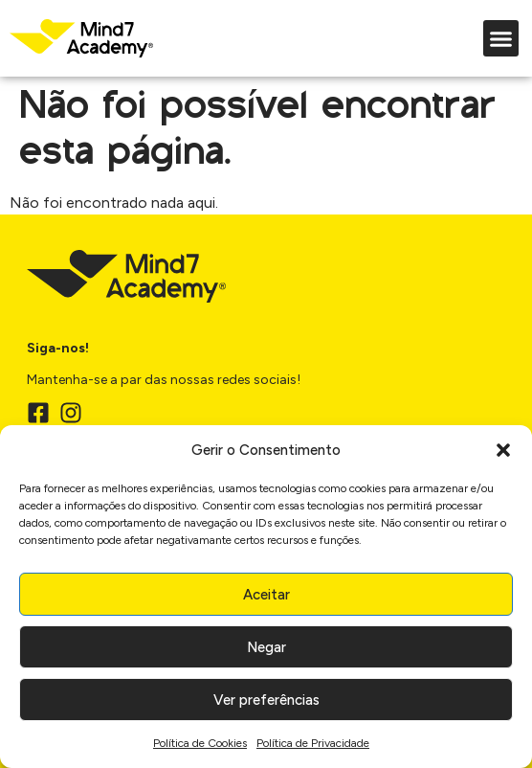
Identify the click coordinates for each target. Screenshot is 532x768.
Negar (266, 647)
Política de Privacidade (313, 743)
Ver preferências (266, 700)
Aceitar (266, 595)
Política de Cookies (200, 743)
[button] (503, 450)
